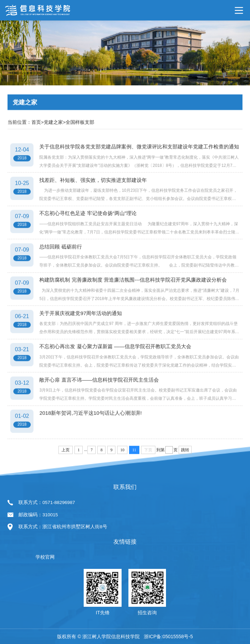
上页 (66, 461)
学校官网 (45, 557)
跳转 (185, 461)
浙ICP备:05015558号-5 (168, 636)
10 (122, 461)
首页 (36, 134)
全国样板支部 (80, 134)
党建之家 (53, 134)
